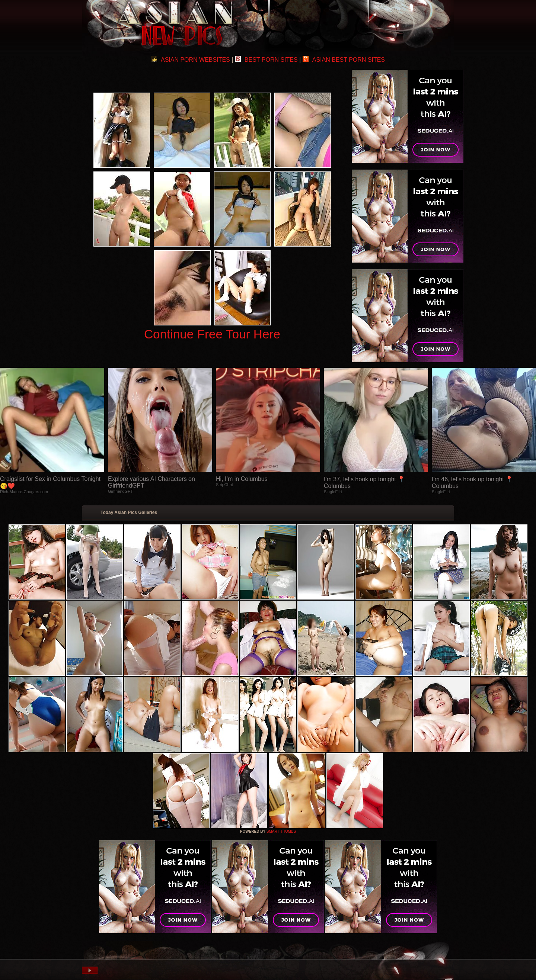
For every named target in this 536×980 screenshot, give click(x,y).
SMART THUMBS (281, 831)
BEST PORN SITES (266, 60)
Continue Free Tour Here (212, 334)
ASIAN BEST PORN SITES (344, 60)
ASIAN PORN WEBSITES (191, 60)
